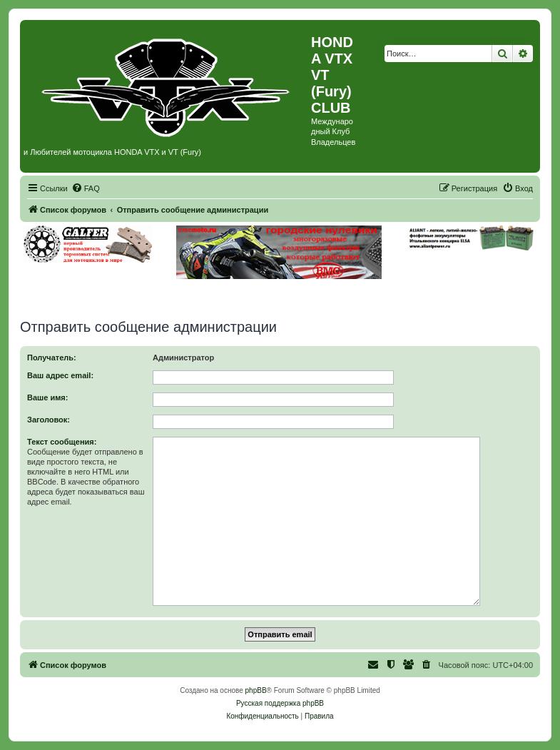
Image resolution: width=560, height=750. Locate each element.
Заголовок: (49, 420)
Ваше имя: (47, 397)
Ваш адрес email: (60, 375)
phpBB (256, 690)
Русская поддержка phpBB (280, 703)
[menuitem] (86, 188)
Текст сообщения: (62, 442)
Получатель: (52, 358)
